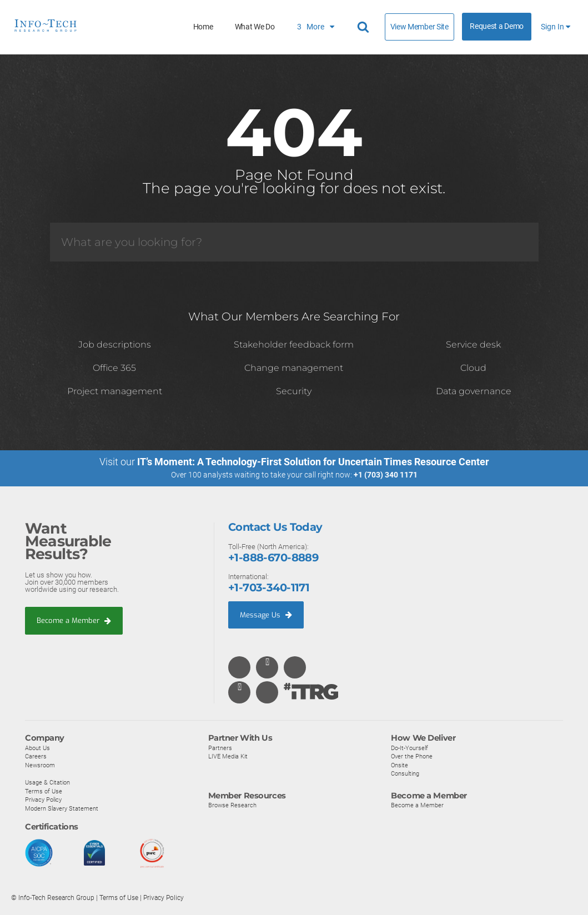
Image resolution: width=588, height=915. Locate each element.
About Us (37, 748)
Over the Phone (412, 756)
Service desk (473, 345)
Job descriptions (115, 345)
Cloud (473, 368)
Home (203, 27)
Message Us (266, 614)
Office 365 (114, 368)
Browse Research (232, 805)
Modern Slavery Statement (62, 808)
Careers (36, 756)
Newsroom (40, 765)
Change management (294, 368)
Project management (115, 391)
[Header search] (365, 27)
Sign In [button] (556, 27)
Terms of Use (44, 791)
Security (294, 391)
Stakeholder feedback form (294, 345)
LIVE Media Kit (228, 756)
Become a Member (74, 620)
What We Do (255, 27)
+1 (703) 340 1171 (386, 475)
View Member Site (419, 27)
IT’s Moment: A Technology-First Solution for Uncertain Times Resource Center (313, 462)
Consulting (405, 773)
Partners (220, 748)
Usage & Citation (47, 782)
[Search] (294, 242)
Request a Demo (497, 26)
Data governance (474, 391)
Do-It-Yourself (409, 748)
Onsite (399, 765)
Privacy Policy (43, 800)
